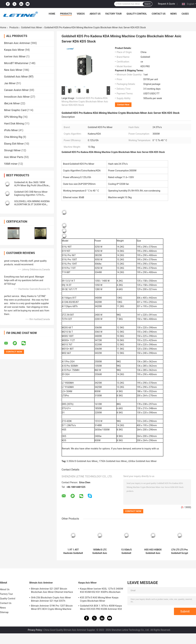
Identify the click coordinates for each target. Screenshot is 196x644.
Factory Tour (114, 14)
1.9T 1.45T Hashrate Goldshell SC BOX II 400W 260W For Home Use (73, 551)
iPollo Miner (11, 130)
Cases (185, 14)
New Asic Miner (13, 70)
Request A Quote (166, 4)
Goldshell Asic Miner (32, 27)
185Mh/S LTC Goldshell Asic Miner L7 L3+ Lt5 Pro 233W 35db (100, 551)
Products (66, 14)
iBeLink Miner (12, 103)
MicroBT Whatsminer (16, 63)
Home (52, 14)
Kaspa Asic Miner (14, 50)
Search (147, 4)
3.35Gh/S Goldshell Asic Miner (82, 461)
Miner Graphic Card (15, 110)
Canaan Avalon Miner (16, 90)
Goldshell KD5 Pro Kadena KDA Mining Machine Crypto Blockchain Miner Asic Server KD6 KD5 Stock (85, 102)
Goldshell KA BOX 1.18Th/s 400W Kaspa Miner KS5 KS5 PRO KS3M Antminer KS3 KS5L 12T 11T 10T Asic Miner (101, 608)
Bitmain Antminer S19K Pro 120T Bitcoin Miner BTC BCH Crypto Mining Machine (52, 607)
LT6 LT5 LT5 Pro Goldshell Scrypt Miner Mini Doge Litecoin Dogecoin (180, 551)
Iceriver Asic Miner (15, 57)
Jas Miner (10, 83)
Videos (81, 14)
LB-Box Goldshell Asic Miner (142, 461)
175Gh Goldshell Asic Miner (113, 461)
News (174, 14)
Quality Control (137, 14)
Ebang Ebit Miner (14, 144)
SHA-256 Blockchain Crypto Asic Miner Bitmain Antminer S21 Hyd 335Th (51, 599)
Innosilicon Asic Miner (17, 97)
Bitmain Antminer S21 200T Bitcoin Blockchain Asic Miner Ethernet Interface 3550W (52, 591)
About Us (95, 14)
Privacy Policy (35, 630)
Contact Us (159, 14)
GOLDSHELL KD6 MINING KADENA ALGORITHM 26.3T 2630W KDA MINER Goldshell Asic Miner (32, 204)
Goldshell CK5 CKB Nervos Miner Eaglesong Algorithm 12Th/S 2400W (31, 195)
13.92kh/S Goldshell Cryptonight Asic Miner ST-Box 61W (126, 551)
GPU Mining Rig (13, 117)
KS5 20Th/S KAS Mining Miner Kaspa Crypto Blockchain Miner (99, 599)
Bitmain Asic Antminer (17, 43)
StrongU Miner (12, 150)
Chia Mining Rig (13, 137)
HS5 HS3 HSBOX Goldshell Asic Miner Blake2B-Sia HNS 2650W (153, 551)
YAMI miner (11, 164)
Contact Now (123, 105)
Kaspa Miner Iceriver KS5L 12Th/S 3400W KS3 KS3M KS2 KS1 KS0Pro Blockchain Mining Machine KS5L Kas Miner (102, 591)
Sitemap (4, 612)
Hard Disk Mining (14, 124)
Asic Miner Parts (14, 157)
